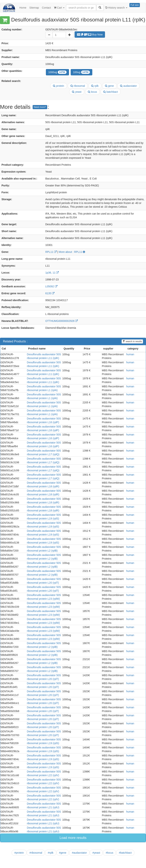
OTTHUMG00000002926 (62, 321)
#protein (19, 853)
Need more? (40, 107)
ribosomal (78, 86)
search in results (132, 341)
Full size (135, 5)
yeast (77, 92)
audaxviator (128, 86)
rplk (95, 86)
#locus (109, 853)
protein (59, 86)
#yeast (96, 853)
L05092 (51, 286)
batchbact (111, 92)
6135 (50, 293)
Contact (46, 8)
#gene (63, 853)
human (130, 354)
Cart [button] (59, 8)
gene (109, 86)
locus (92, 92)
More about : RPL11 (72, 252)
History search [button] (116, 8)
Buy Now (90, 35)
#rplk (51, 853)
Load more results (73, 838)
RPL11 (51, 252)
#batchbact (125, 853)
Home (23, 8)
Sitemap (34, 8)
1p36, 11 (52, 273)
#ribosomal (36, 853)
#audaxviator (79, 853)
